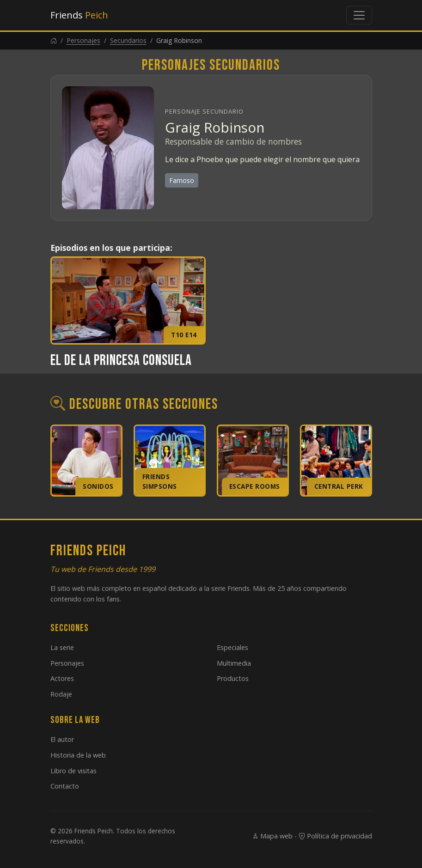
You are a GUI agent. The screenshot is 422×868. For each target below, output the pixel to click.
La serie (62, 647)
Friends (79, 15)
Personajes (83, 40)
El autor (62, 739)
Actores (62, 678)
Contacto (65, 786)
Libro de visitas (73, 771)
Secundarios (128, 40)
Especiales (232, 647)
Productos (233, 678)
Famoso (182, 180)
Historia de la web (78, 755)
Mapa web (272, 836)
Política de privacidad (335, 836)
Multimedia (234, 663)
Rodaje (61, 694)
